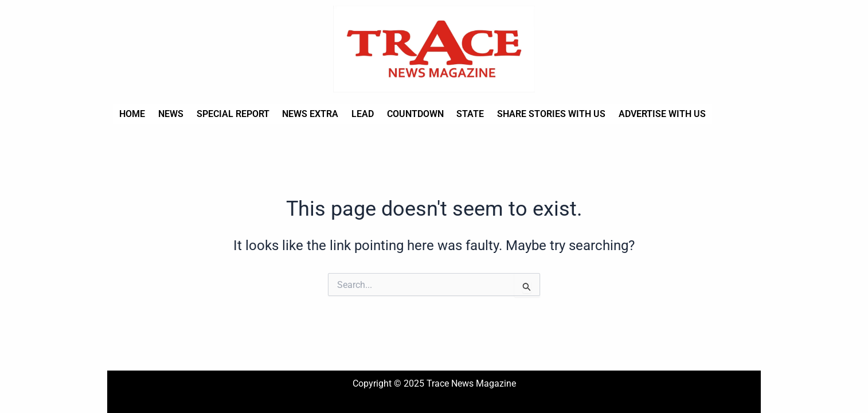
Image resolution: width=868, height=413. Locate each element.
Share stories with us (540, 114)
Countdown (407, 114)
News (169, 114)
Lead (356, 114)
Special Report (229, 114)
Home (132, 114)
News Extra (305, 114)
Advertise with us (649, 114)
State (460, 114)
